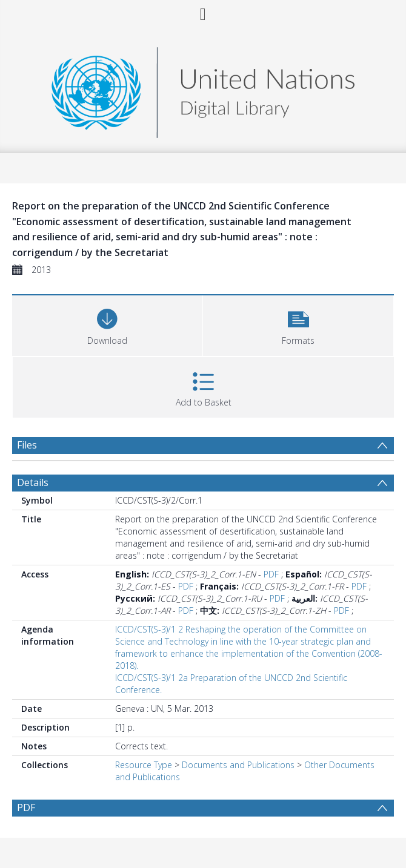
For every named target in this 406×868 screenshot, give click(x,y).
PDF (271, 574)
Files (27, 445)
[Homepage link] (203, 89)
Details (33, 482)
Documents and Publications (238, 765)
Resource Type (144, 765)
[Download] (107, 324)
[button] (298, 324)
